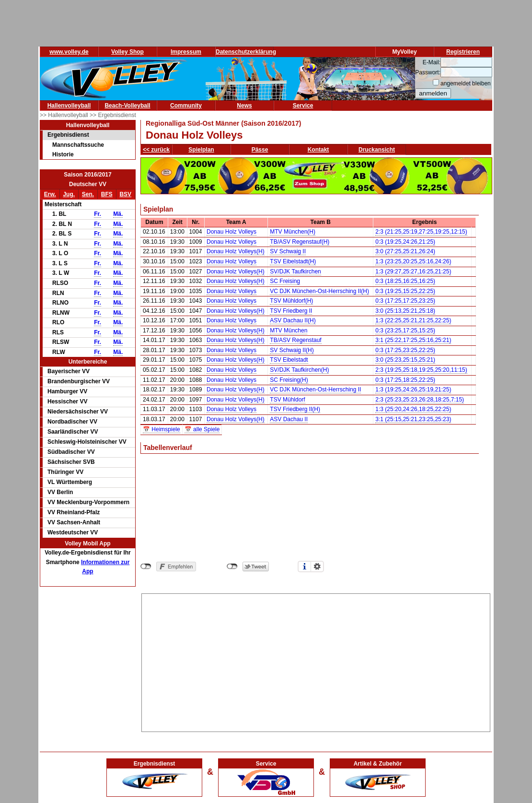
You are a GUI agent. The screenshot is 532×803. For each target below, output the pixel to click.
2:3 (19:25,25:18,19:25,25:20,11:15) (421, 370)
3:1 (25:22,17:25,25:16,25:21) (413, 340)
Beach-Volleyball (127, 106)
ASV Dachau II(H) (293, 320)
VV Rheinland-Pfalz (74, 512)
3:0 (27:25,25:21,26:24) (405, 251)
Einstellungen (317, 567)
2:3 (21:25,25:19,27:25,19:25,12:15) (421, 232)
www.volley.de (69, 52)
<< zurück (156, 150)
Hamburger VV (67, 391)
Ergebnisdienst (68, 135)
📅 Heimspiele (162, 429)
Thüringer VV (65, 472)
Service (303, 106)
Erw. (50, 194)
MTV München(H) (293, 232)
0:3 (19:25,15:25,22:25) (405, 291)
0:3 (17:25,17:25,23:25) (405, 301)
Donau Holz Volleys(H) (236, 251)
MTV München (289, 331)
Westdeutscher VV (73, 532)
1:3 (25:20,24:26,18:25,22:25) (413, 409)
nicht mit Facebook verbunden (146, 567)
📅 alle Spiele (202, 429)
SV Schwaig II (288, 251)
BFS (107, 194)
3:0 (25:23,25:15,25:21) (405, 360)
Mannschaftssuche (78, 145)
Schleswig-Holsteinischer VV (87, 442)
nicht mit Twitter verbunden (232, 567)
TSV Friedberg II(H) (295, 409)
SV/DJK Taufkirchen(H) (299, 370)
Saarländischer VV (73, 432)
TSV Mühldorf (287, 400)
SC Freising (285, 281)
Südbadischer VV (71, 452)
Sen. (88, 194)
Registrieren (463, 52)
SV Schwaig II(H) (292, 350)
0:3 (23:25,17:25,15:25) (405, 331)
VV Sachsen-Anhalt (74, 522)
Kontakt (318, 150)
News (244, 106)
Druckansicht (377, 150)
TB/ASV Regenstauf (295, 340)
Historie (63, 154)
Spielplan (201, 150)
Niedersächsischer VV (78, 412)
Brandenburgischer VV (79, 381)
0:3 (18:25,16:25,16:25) (405, 281)
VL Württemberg (70, 482)
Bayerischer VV (69, 371)
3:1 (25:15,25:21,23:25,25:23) (413, 419)
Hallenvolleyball (69, 106)
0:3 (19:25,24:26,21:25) (405, 242)
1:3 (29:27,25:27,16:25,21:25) (413, 272)
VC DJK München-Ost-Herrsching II (315, 390)
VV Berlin (60, 492)
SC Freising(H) (289, 380)
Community (186, 106)
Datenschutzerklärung (246, 52)
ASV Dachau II (289, 419)
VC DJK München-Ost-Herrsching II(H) (319, 291)
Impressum (186, 52)
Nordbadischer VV (72, 422)
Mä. (118, 214)
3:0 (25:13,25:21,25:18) (405, 311)
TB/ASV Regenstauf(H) (300, 242)
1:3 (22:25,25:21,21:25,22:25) (413, 320)
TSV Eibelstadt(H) (293, 261)
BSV (125, 194)
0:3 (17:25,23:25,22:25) (405, 350)
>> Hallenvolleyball (65, 115)
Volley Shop (127, 52)
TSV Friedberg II (291, 311)
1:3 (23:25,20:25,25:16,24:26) (413, 261)
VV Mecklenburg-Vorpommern (88, 502)
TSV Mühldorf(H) (291, 301)
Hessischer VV (67, 401)
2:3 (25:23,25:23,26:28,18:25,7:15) (420, 400)
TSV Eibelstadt (289, 360)
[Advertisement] (316, 661)
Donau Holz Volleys (231, 232)
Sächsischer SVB (71, 462)
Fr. (98, 214)
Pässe (260, 150)
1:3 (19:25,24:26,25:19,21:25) (413, 390)
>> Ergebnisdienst (113, 115)
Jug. (69, 194)
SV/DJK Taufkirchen (295, 272)
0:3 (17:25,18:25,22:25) (405, 380)
